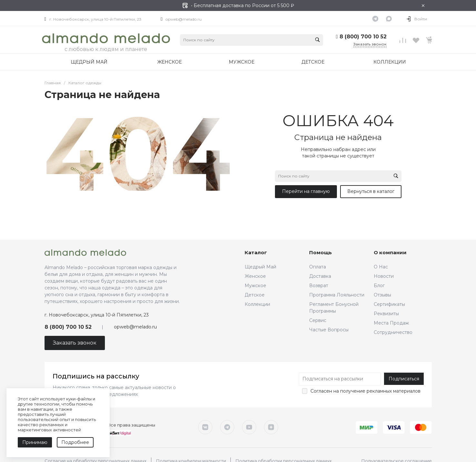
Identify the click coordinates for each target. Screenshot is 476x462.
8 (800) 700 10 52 (363, 37)
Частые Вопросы (329, 330)
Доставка (320, 276)
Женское (255, 276)
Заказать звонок (370, 44)
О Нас (381, 267)
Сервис (318, 320)
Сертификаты (389, 304)
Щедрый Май (260, 267)
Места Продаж (391, 323)
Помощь (320, 252)
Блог (379, 286)
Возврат (319, 286)
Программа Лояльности (337, 295)
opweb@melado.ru (184, 19)
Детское (255, 295)
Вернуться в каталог (371, 191)
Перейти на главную (306, 191)
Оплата (318, 267)
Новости (384, 276)
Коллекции (257, 304)
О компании (390, 252)
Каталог (256, 252)
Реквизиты (386, 314)
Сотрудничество (393, 332)
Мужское (255, 286)
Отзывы (382, 295)
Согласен (321, 391)
